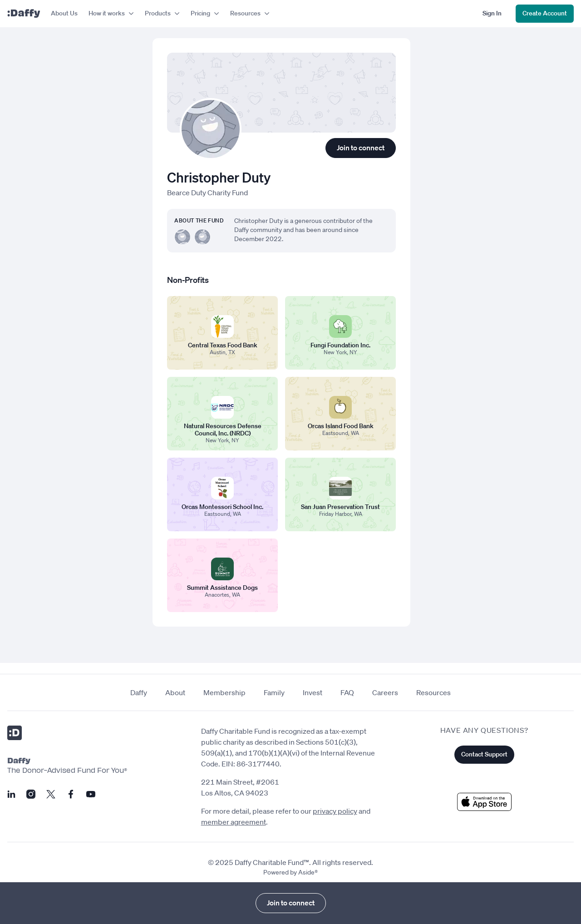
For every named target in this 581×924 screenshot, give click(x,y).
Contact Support (484, 754)
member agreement (234, 822)
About (175, 692)
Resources (433, 692)
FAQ (347, 692)
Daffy (139, 692)
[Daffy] (24, 14)
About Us (64, 13)
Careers (385, 692)
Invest (313, 692)
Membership (224, 692)
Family (274, 692)
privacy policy (335, 811)
